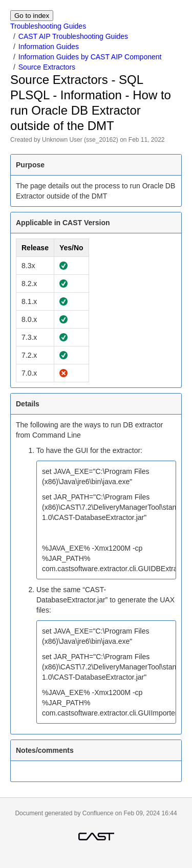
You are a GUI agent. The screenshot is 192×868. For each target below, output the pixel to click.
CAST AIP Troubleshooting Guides (73, 36)
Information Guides (49, 47)
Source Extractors (47, 67)
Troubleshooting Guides (48, 26)
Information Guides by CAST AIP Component (90, 57)
